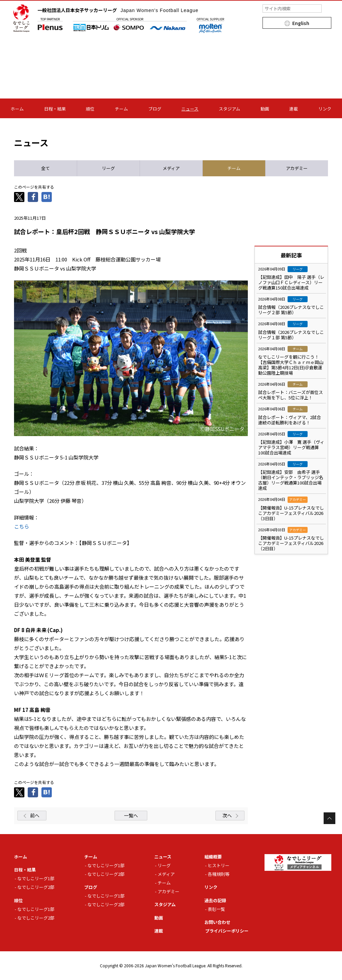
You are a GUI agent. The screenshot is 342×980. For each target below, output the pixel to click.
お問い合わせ (217, 922)
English (301, 23)
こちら (22, 526)
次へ (227, 815)
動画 (265, 109)
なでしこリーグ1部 (36, 878)
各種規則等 (219, 874)
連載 (294, 109)
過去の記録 (215, 900)
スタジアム (229, 109)
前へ (35, 815)
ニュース (190, 109)
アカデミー (168, 891)
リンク (325, 109)
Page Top (329, 818)
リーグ (164, 865)
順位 (90, 109)
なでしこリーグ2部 (36, 887)
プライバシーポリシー (227, 931)
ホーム (17, 109)
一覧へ (131, 815)
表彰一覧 (216, 909)
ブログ (155, 109)
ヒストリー (219, 865)
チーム (121, 109)
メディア (166, 874)
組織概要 (213, 857)
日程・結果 (55, 109)
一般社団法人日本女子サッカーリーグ (118, 10)
